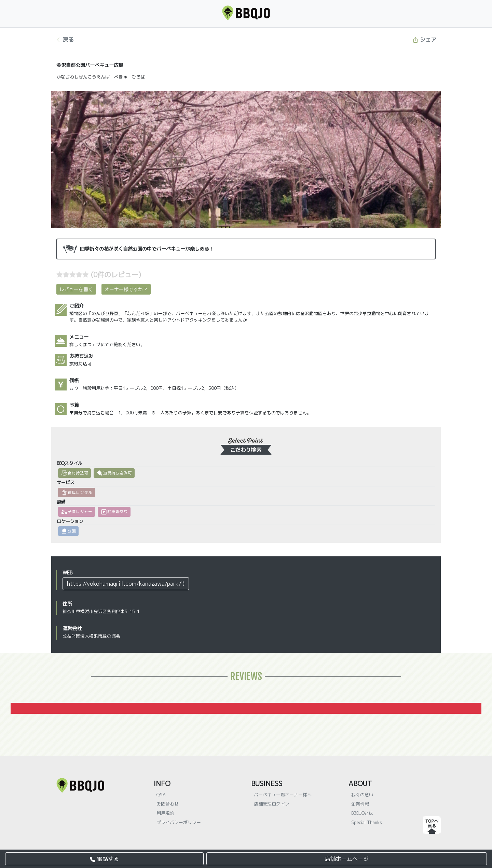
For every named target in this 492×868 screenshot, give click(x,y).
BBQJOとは (362, 813)
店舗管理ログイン (272, 804)
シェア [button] (425, 40)
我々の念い (362, 795)
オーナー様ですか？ (126, 289)
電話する (104, 859)
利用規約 (165, 813)
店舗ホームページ (347, 859)
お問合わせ (168, 804)
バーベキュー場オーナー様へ (283, 795)
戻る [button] (65, 40)
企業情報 (360, 804)
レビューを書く (76, 289)
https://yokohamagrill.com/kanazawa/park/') (126, 584)
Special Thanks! (367, 822)
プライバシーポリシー (179, 822)
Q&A (161, 795)
